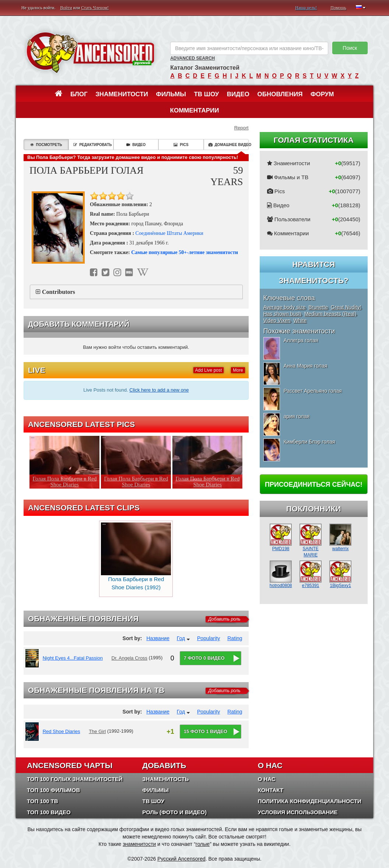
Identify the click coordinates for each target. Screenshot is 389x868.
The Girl (97, 731)
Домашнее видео (229, 145)
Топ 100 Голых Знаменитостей (75, 779)
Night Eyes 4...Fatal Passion (73, 658)
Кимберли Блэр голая (309, 442)
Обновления (280, 94)
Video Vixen (277, 320)
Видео (238, 94)
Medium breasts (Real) (330, 314)
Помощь (338, 8)
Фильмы (171, 94)
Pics (181, 145)
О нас (267, 779)
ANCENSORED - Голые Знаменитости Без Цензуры (90, 53)
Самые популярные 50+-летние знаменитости (185, 252)
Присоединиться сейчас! (314, 485)
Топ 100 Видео (49, 812)
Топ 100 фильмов (53, 790)
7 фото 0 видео (204, 658)
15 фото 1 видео (206, 731)
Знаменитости (122, 94)
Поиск (350, 48)
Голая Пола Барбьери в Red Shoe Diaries (65, 482)
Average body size (285, 307)
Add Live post (209, 370)
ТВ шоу (206, 94)
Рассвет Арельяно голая (313, 391)
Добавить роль (225, 619)
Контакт (271, 790)
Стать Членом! (95, 8)
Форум (322, 94)
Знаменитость (165, 779)
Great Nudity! (346, 307)
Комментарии (195, 110)
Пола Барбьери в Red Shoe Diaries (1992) (136, 556)
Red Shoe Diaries (62, 731)
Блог (79, 94)
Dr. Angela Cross (130, 658)
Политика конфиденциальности (310, 801)
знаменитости (139, 844)
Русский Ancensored (181, 859)
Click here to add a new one (159, 390)
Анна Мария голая (306, 366)
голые (203, 844)
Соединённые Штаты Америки (169, 233)
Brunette (318, 307)
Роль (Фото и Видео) (174, 812)
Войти (66, 8)
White (300, 320)
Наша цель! (306, 8)
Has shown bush (283, 314)
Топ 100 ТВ (43, 801)
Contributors (59, 292)
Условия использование (298, 812)
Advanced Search (192, 58)
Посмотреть (46, 145)
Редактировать (92, 145)
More (238, 370)
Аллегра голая (301, 340)
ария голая (297, 416)
